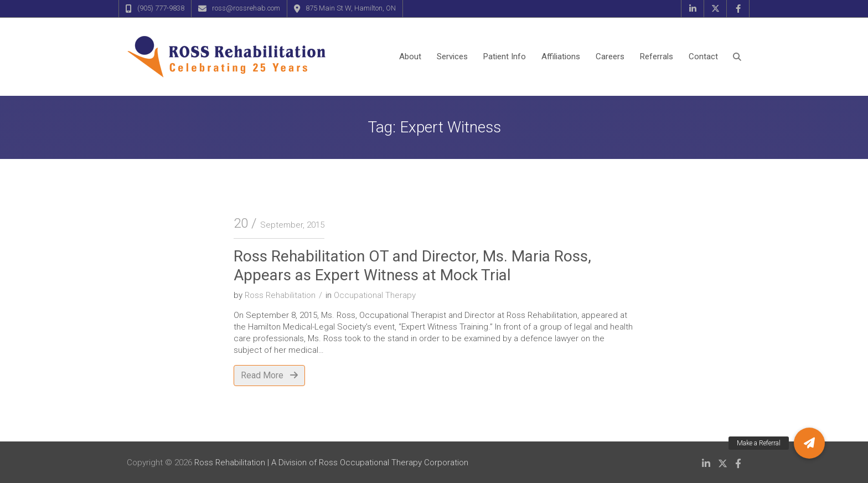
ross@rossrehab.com (246, 8)
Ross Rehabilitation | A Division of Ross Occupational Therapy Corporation (331, 463)
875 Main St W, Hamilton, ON (351, 8)
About (410, 56)
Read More (269, 375)
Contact (703, 56)
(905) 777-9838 (161, 8)
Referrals (657, 56)
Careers (610, 56)
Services (452, 56)
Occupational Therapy (375, 295)
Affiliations (561, 56)
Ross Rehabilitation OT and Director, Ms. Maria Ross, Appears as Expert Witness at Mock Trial (412, 266)
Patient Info (505, 56)
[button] (809, 443)
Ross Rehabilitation (280, 295)
